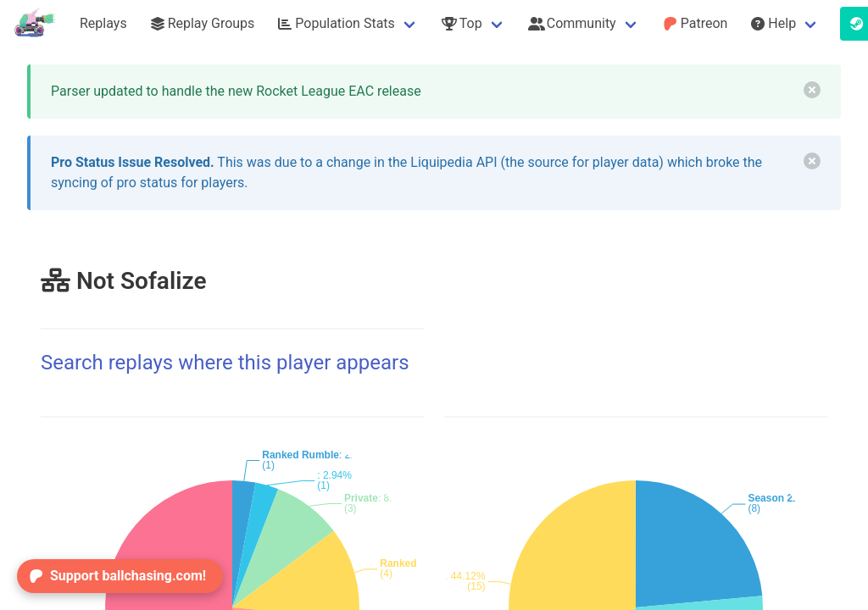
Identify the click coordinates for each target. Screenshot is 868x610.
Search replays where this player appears (225, 363)
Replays (103, 23)
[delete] (812, 90)
